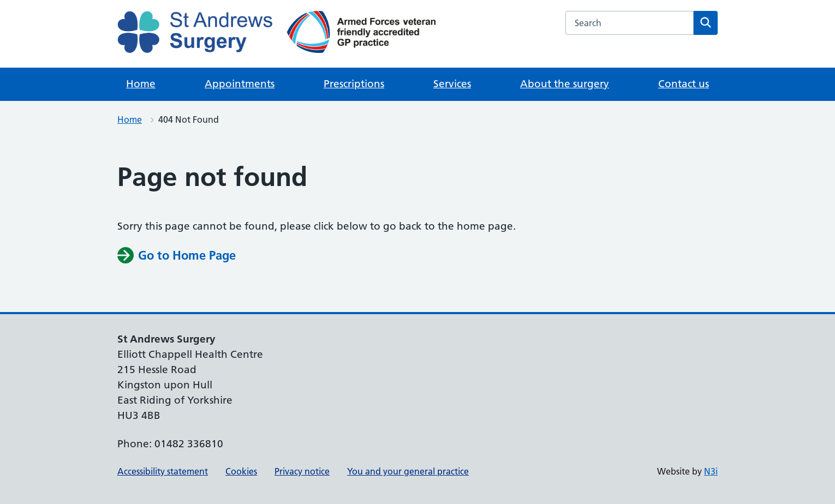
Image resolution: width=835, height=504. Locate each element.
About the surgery (565, 84)
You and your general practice (408, 471)
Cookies (241, 471)
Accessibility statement (163, 471)
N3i (711, 471)
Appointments (240, 84)
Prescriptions (354, 84)
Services (452, 84)
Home (141, 84)
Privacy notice (302, 471)
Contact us (684, 84)
